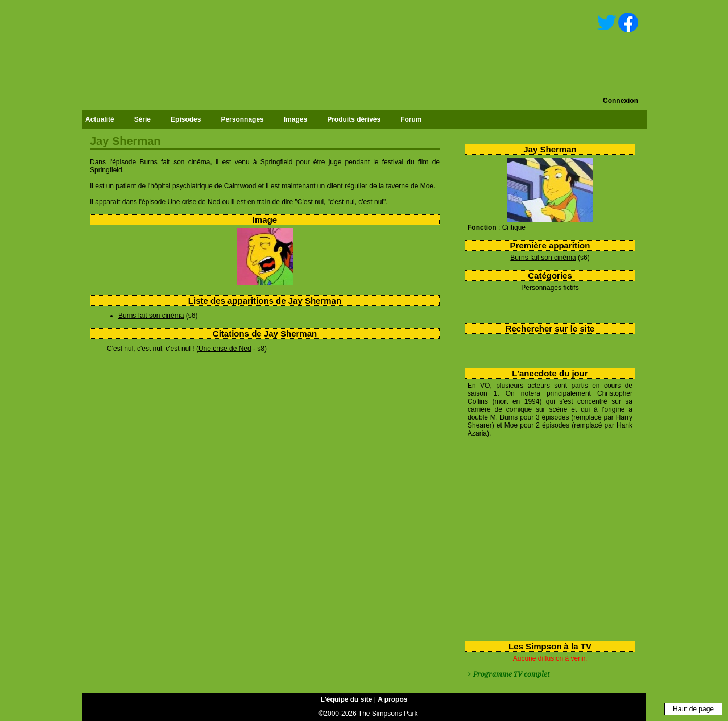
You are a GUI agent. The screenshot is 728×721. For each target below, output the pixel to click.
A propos (392, 699)
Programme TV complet (511, 674)
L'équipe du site (347, 699)
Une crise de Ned (225, 349)
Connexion (621, 101)
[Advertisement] (546, 537)
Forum (411, 119)
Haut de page (693, 709)
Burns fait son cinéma (543, 258)
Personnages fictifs (550, 288)
